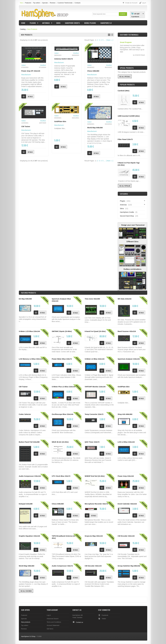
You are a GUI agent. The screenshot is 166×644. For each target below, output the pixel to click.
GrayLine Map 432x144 (94, 536)
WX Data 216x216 (125, 299)
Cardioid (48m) (124, 91)
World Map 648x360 (95, 128)
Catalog (23, 29)
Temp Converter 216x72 (94, 414)
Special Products (127, 68)
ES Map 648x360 (25, 299)
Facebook (105, 615)
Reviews (53, 3)
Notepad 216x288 (26, 504)
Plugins (33, 23)
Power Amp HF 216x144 (31, 71)
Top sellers (36, 3)
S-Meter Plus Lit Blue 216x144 (64, 387)
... (104, 40)
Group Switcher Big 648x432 (129, 566)
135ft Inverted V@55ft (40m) (129, 116)
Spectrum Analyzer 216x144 (129, 359)
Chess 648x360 (93, 71)
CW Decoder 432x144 (93, 566)
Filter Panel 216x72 (125, 139)
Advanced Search (53, 619)
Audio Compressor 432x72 (62, 566)
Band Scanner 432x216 (127, 331)
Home (23, 23)
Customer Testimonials (65, 3)
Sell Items (50, 629)
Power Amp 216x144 (126, 476)
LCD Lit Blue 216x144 (126, 442)
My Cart (137, 14)
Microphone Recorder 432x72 (96, 504)
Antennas (46, 23)
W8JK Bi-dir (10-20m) (60, 442)
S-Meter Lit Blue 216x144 (95, 359)
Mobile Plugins (90, 23)
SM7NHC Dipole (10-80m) (62, 331)
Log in (49, 615)
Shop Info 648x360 (125, 414)
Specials (45, 3)
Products (28, 293)
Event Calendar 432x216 (127, 504)
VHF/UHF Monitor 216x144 (95, 387)
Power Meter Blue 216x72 (62, 359)
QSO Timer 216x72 (92, 442)
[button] (123, 14)
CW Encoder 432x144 (126, 536)
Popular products (127, 85)
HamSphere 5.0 (106, 23)
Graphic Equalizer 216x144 (29, 536)
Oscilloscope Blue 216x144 (63, 414)
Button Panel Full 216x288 (29, 442)
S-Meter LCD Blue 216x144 (29, 331)
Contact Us (77, 610)
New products (26, 622)
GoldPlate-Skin (60, 121)
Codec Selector (25, 414)
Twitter (104, 619)
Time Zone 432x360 (92, 299)
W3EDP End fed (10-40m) (95, 476)
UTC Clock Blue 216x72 (61, 476)
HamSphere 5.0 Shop (28, 636)
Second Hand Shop (127, 216)
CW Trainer (26, 126)
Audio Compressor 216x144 (30, 476)
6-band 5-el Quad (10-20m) (95, 331)
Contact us (80, 622)
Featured (28, 3)
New (22, 3)
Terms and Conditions (54, 622)
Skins (58, 23)
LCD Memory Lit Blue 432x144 (31, 359)
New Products (32, 29)
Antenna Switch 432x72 (64, 59)
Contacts (78, 3)
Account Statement (53, 625)
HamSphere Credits (72, 23)
